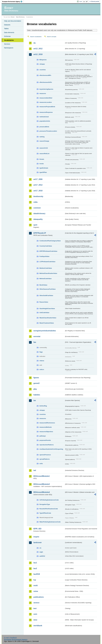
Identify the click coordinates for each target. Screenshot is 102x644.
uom (35, 614)
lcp (35, 580)
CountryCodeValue (46, 246)
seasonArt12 (44, 148)
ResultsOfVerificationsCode (49, 509)
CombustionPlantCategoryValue (50, 241)
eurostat (37, 336)
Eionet (13, 17)
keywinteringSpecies (46, 89)
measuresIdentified (46, 98)
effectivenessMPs (45, 75)
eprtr (35, 225)
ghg (35, 389)
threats (42, 159)
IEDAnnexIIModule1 (42, 476)
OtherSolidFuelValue (46, 295)
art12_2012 (38, 49)
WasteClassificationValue (48, 318)
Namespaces (9, 48)
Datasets (7, 25)
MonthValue (43, 285)
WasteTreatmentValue (47, 323)
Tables (6, 29)
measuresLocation (46, 102)
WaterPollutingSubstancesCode (50, 522)
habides (37, 395)
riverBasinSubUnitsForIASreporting (51, 449)
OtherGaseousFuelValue (47, 289)
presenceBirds (44, 127)
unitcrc (42, 369)
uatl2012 (42, 556)
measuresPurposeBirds (47, 107)
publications (39, 597)
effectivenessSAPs (46, 82)
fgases (36, 378)
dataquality (38, 219)
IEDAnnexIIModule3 (42, 484)
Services (7, 44)
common (37, 208)
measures (43, 93)
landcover (38, 542)
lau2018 (37, 574)
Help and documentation (13, 21)
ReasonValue (44, 302)
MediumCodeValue (46, 268)
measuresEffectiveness (47, 423)
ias (35, 400)
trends (42, 164)
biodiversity (38, 196)
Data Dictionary (20, 17)
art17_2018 (38, 191)
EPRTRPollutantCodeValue (48, 251)
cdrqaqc (42, 64)
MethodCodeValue (45, 279)
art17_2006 (38, 179)
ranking (42, 137)
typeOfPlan (43, 172)
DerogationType (45, 504)
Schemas (7, 36)
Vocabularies (9, 40)
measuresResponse (46, 112)
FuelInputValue (44, 256)
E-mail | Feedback (10, 638)
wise (35, 620)
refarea (42, 361)
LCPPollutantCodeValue (47, 262)
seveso (36, 603)
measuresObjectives (46, 432)
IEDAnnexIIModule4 (42, 492)
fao (35, 342)
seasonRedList (44, 154)
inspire (36, 537)
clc (40, 548)
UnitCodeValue (44, 313)
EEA (13, 2)
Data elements (9, 32)
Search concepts (52, 37)
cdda (35, 202)
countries (43, 70)
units (41, 464)
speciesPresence (45, 455)
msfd (35, 586)
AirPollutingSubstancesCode (49, 500)
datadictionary (39, 213)
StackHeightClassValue (47, 309)
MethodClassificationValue (48, 273)
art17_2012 (38, 185)
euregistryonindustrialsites (45, 331)
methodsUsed (44, 117)
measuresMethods (45, 427)
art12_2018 (38, 54)
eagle (41, 552)
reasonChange (44, 141)
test (35, 608)
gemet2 (36, 383)
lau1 (35, 563)
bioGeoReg (43, 406)
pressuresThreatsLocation (48, 131)
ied (35, 470)
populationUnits (45, 121)
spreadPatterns (44, 459)
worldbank (38, 626)
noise (36, 591)
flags (41, 352)
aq (34, 43)
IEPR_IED (37, 529)
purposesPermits (45, 440)
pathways (43, 436)
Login (81, 1)
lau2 (35, 568)
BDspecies (43, 60)
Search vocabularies (36, 37)
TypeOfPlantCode (45, 513)
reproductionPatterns (46, 445)
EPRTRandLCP (40, 233)
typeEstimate (44, 168)
